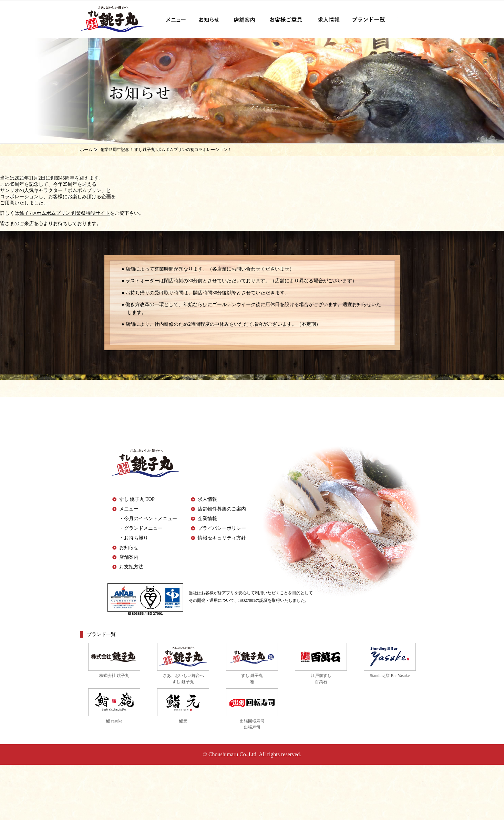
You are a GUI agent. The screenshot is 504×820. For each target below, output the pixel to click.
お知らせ (129, 548)
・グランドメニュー (141, 528)
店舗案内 (129, 557)
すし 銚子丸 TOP (137, 499)
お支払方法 (131, 567)
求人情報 (207, 499)
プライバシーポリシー (222, 528)
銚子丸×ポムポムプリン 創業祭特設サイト (65, 213)
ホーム (86, 150)
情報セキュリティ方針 (222, 538)
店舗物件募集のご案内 (222, 509)
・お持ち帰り (134, 538)
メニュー (129, 509)
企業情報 (207, 519)
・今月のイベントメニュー (148, 519)
